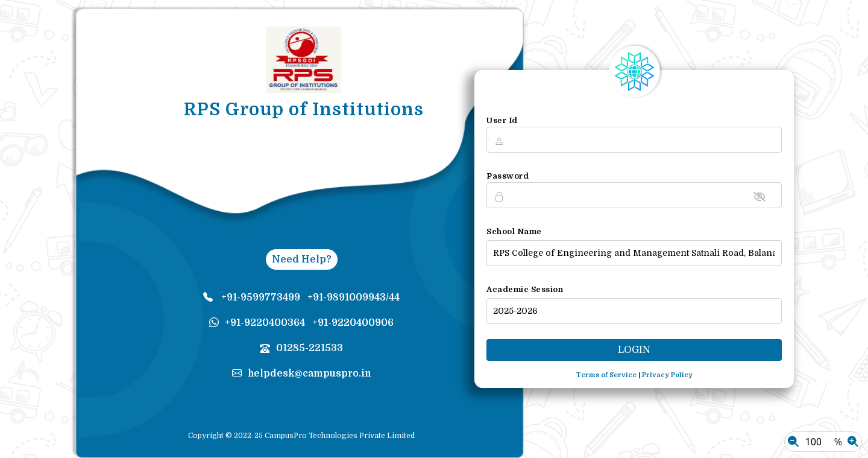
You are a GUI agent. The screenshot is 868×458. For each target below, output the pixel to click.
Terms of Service (606, 375)
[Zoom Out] (793, 442)
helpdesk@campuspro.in (302, 374)
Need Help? (302, 259)
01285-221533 (301, 348)
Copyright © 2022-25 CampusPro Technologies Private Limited (301, 436)
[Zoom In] (853, 442)
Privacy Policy (667, 375)
